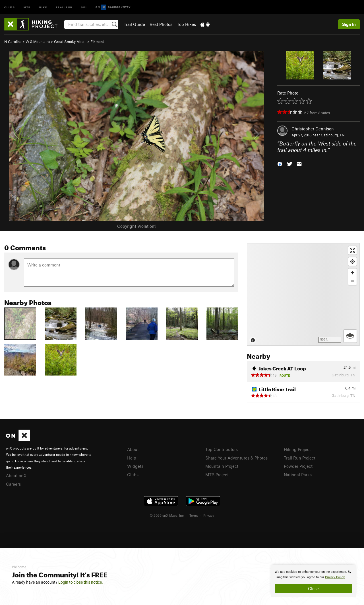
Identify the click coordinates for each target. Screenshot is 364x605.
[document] (313, 581)
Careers (13, 484)
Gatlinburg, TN (333, 135)
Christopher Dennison (313, 129)
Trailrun (64, 7)
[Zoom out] (352, 281)
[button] (280, 163)
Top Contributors (222, 449)
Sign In (349, 24)
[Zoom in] (352, 273)
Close (313, 588)
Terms (194, 515)
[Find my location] (352, 262)
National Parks (298, 475)
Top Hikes (186, 24)
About (133, 449)
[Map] (303, 294)
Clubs (133, 475)
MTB (27, 7)
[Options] (350, 336)
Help (132, 458)
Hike (43, 7)
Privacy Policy (335, 577)
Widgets (135, 466)
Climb (10, 7)
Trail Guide (134, 24)
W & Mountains (38, 42)
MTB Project (217, 475)
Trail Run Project (300, 458)
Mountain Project (222, 466)
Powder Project (298, 466)
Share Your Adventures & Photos (236, 458)
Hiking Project (297, 449)
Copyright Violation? (137, 226)
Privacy (209, 515)
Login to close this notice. (81, 582)
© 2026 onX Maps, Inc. (167, 515)
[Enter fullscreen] (352, 250)
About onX (16, 475)
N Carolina (13, 42)
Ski (84, 7)
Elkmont (97, 42)
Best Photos (161, 24)
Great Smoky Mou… (70, 42)
